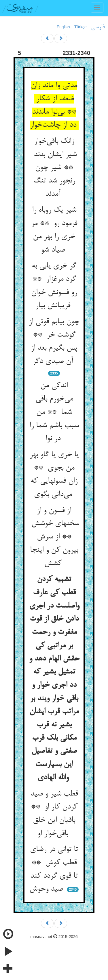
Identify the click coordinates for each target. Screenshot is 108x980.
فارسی (98, 27)
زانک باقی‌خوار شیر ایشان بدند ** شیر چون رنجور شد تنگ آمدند (54, 168)
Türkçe (80, 27)
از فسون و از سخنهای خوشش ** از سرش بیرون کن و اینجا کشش (54, 537)
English (63, 27)
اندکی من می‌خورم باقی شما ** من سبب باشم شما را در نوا (54, 412)
